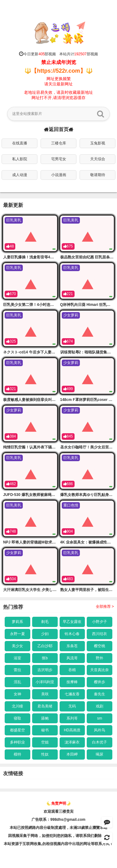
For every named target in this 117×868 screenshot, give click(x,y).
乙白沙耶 (45, 646)
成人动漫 (20, 175)
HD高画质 (72, 730)
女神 (17, 694)
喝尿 (100, 754)
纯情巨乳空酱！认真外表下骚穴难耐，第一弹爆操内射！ (50, 447)
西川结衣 (100, 634)
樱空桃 (100, 646)
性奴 (45, 754)
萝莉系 (17, 622)
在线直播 (20, 143)
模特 (17, 754)
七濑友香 (72, 694)
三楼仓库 (59, 143)
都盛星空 (17, 730)
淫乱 (17, 682)
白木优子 (100, 742)
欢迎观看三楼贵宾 (59, 811)
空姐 (45, 742)
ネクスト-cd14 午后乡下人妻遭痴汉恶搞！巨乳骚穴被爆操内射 (55, 352)
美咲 (45, 694)
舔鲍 (45, 718)
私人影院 (20, 159)
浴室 (17, 658)
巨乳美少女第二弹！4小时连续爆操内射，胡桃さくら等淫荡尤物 (57, 305)
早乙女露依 (72, 622)
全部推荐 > (105, 607)
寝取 (17, 718)
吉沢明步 (45, 670)
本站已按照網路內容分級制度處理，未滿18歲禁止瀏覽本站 (58, 828)
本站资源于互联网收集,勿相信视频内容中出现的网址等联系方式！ (58, 844)
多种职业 (17, 742)
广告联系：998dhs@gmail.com (58, 820)
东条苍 (72, 646)
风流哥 (72, 658)
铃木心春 (72, 634)
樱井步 (100, 682)
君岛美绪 (45, 706)
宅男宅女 (59, 159)
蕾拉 (17, 670)
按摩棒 (72, 682)
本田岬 (72, 754)
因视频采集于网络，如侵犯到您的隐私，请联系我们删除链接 (59, 836)
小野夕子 (100, 622)
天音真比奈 (100, 670)
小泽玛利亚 (45, 682)
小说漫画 (59, 175)
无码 (72, 706)
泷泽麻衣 (72, 742)
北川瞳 (17, 706)
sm (100, 718)
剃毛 (45, 622)
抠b (45, 658)
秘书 (45, 730)
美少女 (17, 646)
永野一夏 (17, 634)
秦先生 (100, 694)
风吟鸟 (100, 730)
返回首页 (59, 130)
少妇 (45, 634)
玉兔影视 (98, 143)
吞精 (72, 670)
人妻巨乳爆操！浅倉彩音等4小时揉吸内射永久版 (44, 257)
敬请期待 (98, 175)
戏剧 (100, 706)
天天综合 (98, 159)
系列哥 (72, 718)
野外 (100, 658)
